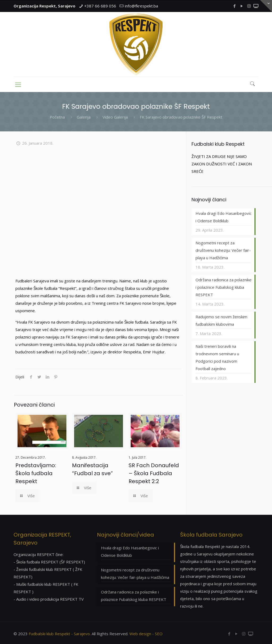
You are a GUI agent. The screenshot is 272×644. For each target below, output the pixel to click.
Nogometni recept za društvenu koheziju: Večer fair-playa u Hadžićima (223, 250)
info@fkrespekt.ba (141, 6)
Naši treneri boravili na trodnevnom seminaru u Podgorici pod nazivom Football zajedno (217, 357)
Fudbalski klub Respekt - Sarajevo (59, 634)
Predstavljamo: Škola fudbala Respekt (36, 473)
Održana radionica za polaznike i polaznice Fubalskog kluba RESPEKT (224, 287)
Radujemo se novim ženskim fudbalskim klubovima (221, 320)
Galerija (84, 117)
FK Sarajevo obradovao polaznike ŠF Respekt (181, 117)
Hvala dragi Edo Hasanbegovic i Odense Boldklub (224, 217)
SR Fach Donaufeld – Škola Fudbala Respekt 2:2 (154, 473)
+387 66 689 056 (100, 6)
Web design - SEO (146, 634)
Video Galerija (115, 117)
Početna (57, 117)
